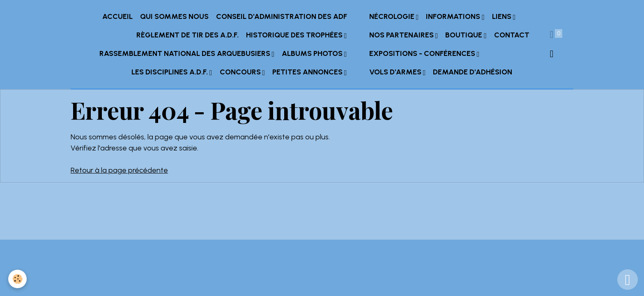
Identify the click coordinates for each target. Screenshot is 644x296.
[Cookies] (17, 279)
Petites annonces (308, 72)
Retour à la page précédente (119, 170)
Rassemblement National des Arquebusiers (186, 53)
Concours (241, 72)
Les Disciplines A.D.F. (170, 72)
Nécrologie (393, 16)
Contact (512, 35)
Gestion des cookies (322, 228)
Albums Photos (313, 53)
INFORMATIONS (454, 16)
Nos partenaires (402, 35)
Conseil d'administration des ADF (282, 16)
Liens (503, 16)
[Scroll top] (628, 280)
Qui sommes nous (174, 16)
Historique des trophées (295, 35)
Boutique (465, 35)
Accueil (117, 16)
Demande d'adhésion (473, 72)
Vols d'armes (396, 72)
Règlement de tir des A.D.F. (187, 35)
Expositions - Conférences (423, 53)
